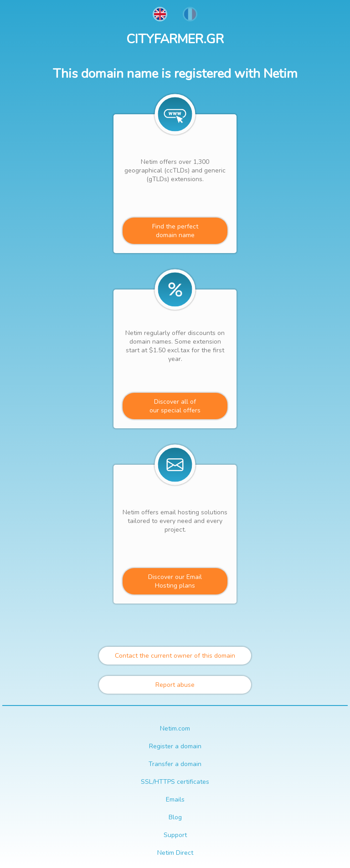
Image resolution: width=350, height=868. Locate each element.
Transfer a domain (175, 764)
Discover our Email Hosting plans (175, 581)
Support (175, 835)
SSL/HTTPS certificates (175, 782)
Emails (175, 799)
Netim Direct (175, 853)
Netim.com (175, 728)
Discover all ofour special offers (175, 406)
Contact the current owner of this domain (175, 656)
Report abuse (175, 685)
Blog (175, 817)
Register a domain (175, 746)
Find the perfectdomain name (175, 231)
